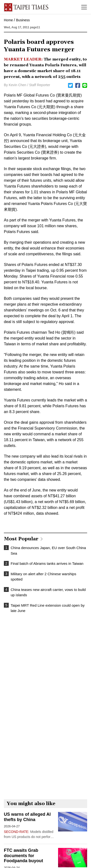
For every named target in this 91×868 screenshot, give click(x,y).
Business (23, 20)
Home (8, 20)
